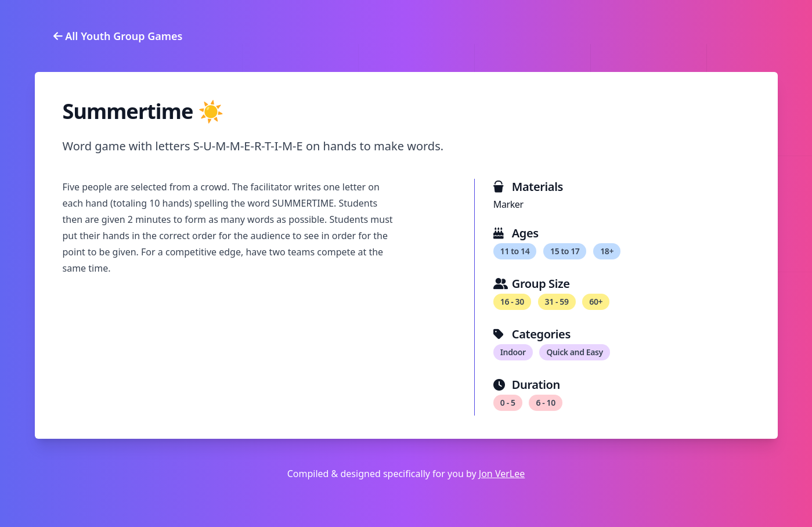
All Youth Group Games (118, 36)
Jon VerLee (502, 474)
